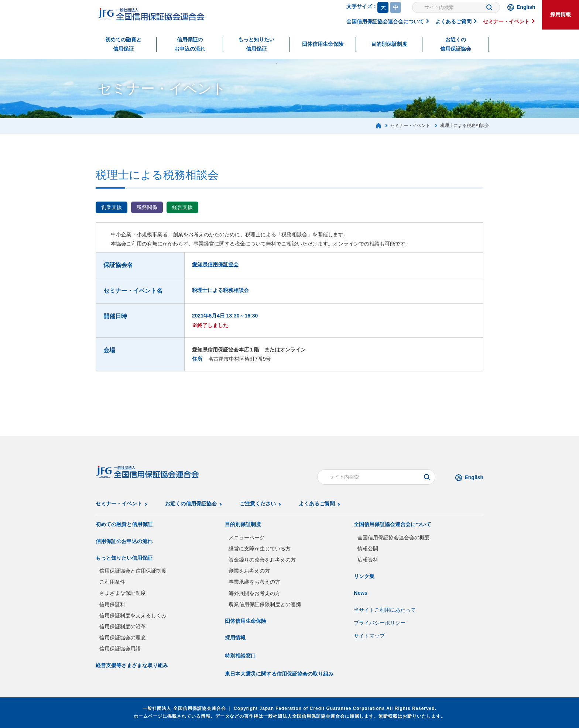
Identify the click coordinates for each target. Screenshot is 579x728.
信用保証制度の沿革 (123, 626)
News (361, 593)
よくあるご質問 (453, 21)
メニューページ (247, 538)
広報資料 (368, 560)
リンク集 (364, 576)
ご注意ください (258, 504)
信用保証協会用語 (120, 649)
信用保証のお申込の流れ (190, 44)
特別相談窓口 (240, 656)
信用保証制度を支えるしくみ (133, 615)
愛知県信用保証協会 (215, 264)
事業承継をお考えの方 (254, 582)
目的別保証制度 (389, 44)
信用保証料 (112, 604)
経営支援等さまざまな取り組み (132, 665)
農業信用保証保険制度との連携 (265, 604)
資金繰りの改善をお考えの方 (262, 560)
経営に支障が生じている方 (260, 549)
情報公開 (368, 549)
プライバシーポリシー (380, 623)
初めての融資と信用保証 (123, 44)
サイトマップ (369, 636)
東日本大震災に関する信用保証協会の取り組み (279, 674)
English (526, 7)
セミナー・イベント (506, 21)
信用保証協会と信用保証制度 (133, 571)
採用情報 (561, 14)
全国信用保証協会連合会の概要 (394, 538)
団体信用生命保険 (323, 44)
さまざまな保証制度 (123, 593)
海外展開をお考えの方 (254, 593)
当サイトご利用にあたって (385, 610)
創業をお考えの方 (249, 571)
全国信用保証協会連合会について (385, 21)
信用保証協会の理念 (123, 638)
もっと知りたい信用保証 (256, 44)
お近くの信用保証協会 (456, 44)
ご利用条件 (112, 582)
